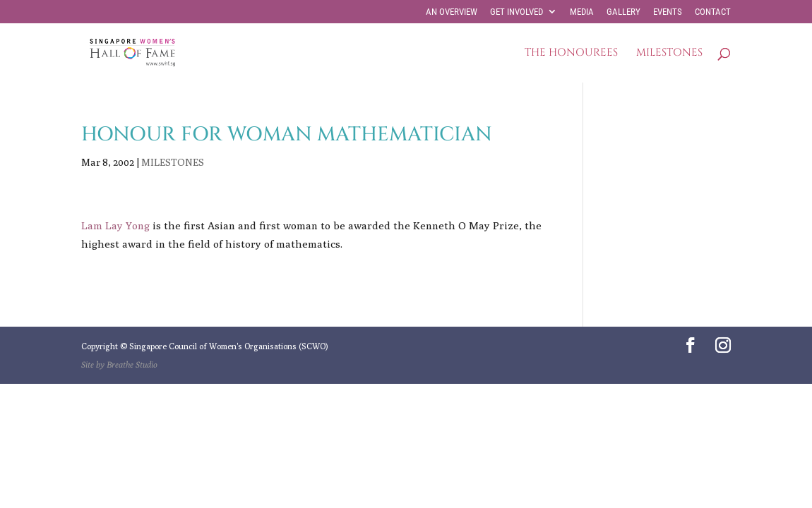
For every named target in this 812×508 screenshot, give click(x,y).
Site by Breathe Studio (119, 364)
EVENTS (668, 12)
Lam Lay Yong (115, 225)
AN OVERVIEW (452, 12)
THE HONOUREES (571, 54)
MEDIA (582, 12)
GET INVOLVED (517, 12)
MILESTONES (669, 54)
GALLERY (623, 12)
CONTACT (713, 12)
